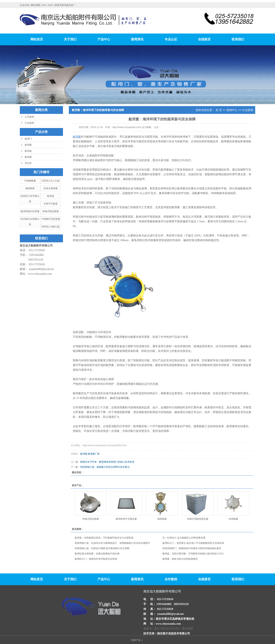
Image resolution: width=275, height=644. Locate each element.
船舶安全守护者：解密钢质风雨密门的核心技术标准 (107, 462)
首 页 (219, 110)
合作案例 (171, 579)
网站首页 (37, 39)
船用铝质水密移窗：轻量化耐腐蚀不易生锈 (97, 554)
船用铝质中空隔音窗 (126, 519)
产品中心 (104, 39)
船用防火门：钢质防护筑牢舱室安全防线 (96, 559)
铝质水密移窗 (51, 188)
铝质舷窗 (233, 519)
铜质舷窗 (162, 519)
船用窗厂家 (94, 454)
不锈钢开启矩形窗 (51, 219)
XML (50, 5)
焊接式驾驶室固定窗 (198, 519)
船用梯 (28, 157)
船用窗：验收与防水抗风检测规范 (180, 559)
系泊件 (28, 163)
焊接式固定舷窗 (51, 211)
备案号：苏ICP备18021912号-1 (162, 629)
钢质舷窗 (30, 188)
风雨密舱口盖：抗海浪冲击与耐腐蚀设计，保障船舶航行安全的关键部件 (112, 543)
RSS (44, 5)
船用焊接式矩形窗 (30, 211)
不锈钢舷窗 (30, 181)
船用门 (28, 139)
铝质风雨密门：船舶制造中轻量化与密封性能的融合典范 (192, 548)
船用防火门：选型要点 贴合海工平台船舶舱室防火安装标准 (193, 543)
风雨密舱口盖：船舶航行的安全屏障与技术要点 (105, 467)
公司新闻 (29, 117)
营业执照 (188, 629)
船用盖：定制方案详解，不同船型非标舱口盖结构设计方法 (193, 554)
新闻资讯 (137, 39)
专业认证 (171, 39)
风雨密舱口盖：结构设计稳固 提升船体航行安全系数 (102, 548)
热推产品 (136, 640)
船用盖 (28, 151)
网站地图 (36, 5)
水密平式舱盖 (51, 204)
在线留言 (204, 39)
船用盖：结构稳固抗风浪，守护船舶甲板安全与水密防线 (104, 538)
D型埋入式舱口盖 (51, 227)
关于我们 (70, 39)
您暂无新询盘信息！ (65, 5)
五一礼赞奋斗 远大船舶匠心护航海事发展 (184, 538)
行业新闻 (29, 123)
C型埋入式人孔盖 (51, 181)
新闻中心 (232, 110)
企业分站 (25, 5)
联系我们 (238, 39)
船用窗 (28, 145)
